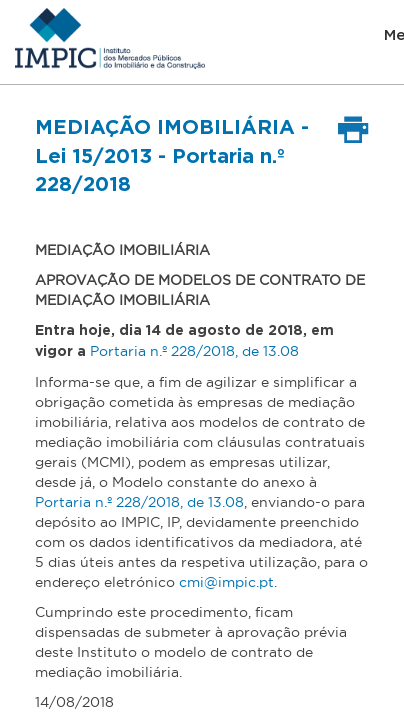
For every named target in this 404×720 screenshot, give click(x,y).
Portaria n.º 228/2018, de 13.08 (194, 351)
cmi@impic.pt (226, 582)
